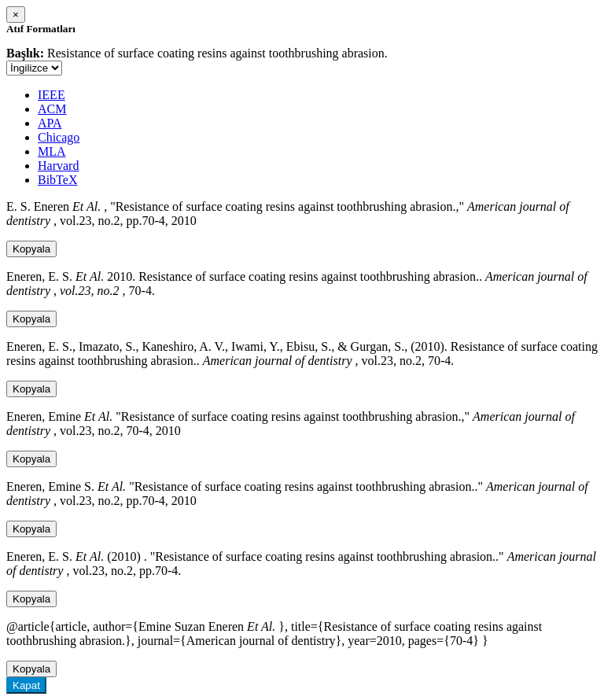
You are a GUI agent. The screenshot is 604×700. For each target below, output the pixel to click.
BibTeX (57, 180)
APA (50, 123)
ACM (52, 109)
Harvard (58, 166)
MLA (52, 151)
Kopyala (31, 249)
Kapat (26, 685)
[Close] (16, 15)
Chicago (59, 137)
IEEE (52, 95)
